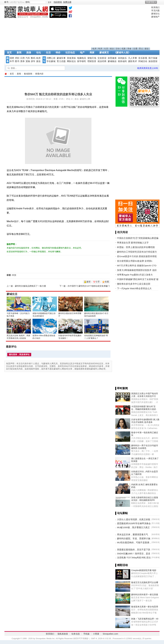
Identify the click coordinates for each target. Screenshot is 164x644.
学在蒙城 (51, 61)
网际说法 (71, 61)
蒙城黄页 (104, 53)
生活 (48, 53)
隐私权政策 (63, 634)
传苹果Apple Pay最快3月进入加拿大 (135, 275)
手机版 (86, 634)
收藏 (107, 282)
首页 (9, 53)
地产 (82, 53)
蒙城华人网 (6, 74)
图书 (17, 61)
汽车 (28, 58)
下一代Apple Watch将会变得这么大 (134, 288)
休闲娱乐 (122, 58)
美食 (129, 49)
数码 (33, 58)
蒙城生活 (12, 294)
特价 (58, 53)
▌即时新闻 (122, 388)
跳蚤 (29, 53)
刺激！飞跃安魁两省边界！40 (145, 619)
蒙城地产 (155, 17)
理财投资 (92, 61)
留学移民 (82, 61)
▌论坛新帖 (122, 513)
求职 (17, 58)
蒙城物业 (112, 61)
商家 (92, 53)
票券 (22, 61)
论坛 (39, 53)
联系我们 (155, 7)
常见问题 (155, 10)
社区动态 (70, 53)
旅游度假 (153, 61)
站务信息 (76, 634)
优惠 (124, 49)
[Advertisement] (121, 27)
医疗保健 (153, 58)
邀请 (89, 282)
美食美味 (71, 58)
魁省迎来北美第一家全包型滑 (145, 607)
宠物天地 (92, 58)
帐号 (7, 2)
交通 (135, 49)
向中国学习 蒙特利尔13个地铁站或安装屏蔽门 (89, 286)
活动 (118, 49)
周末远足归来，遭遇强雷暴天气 (133, 534)
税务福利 (122, 61)
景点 (141, 49)
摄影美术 (133, 61)
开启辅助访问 (159, 2)
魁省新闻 (28, 74)
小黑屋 (96, 634)
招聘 (12, 58)
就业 (112, 49)
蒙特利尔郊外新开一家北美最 (145, 595)
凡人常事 (133, 58)
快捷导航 (150, 2)
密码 (27, 2)
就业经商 (102, 61)
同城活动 (143, 61)
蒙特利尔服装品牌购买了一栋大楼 (30, 286)
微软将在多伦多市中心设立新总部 (134, 284)
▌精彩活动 (122, 565)
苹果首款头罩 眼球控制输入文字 (133, 243)
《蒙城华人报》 (122, 53)
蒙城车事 (61, 58)
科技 (14, 275)
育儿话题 (61, 61)
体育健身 (112, 58)
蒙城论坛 (155, 14)
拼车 (33, 61)
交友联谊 (102, 58)
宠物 (28, 61)
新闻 (19, 53)
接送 (147, 49)
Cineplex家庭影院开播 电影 (144, 570)
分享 (98, 282)
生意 (106, 49)
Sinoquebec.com (110, 634)
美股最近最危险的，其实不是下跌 (134, 550)
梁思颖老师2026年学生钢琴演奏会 (134, 523)
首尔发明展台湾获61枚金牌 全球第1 (135, 261)
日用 (22, 58)
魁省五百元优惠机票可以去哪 (145, 582)
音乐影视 (143, 58)
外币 (12, 61)
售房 (100, 49)
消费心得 (51, 58)
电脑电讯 (82, 58)
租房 (94, 49)
